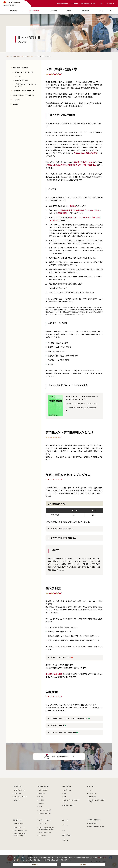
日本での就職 (92, 797)
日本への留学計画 (43, 786)
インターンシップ (93, 793)
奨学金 (41, 807)
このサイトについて (44, 820)
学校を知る (42, 793)
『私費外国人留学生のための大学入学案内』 (26, 85)
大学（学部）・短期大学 (20, 68)
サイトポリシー (43, 836)
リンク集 (65, 840)
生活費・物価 (67, 790)
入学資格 (18, 76)
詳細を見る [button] (83, 864)
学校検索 (16, 104)
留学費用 (41, 803)
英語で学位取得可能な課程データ (64, 732)
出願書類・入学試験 (22, 80)
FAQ (64, 830)
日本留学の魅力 (18, 786)
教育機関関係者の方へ (63, 3)
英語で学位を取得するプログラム (23, 95)
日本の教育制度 (43, 790)
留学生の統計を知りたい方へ (88, 3)
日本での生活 (67, 786)
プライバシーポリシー (45, 832)
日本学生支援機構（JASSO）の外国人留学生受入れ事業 (47, 828)
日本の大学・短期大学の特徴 (24, 72)
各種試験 (41, 800)
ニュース (65, 820)
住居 (65, 793)
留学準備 (41, 797)
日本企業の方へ (74, 3)
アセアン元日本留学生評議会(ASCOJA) (20, 835)
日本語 (111, 3)
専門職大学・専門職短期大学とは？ (24, 91)
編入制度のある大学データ (62, 657)
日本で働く (91, 786)
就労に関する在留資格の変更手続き (96, 801)
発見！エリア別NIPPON (20, 797)
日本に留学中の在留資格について (72, 801)
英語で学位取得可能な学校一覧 (63, 529)
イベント (65, 825)
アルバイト (92, 790)
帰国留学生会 (17, 820)
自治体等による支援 (69, 805)
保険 (65, 797)
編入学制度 (16, 100)
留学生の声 (17, 800)
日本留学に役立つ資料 (45, 813)
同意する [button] (35, 864)
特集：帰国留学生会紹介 (21, 831)
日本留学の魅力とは (19, 790)
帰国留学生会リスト (19, 827)
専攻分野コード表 (58, 725)
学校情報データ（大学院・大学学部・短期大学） (70, 718)
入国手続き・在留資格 (45, 810)
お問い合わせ (67, 835)
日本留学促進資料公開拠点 (77, 408)
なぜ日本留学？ (18, 793)
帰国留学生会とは (19, 824)
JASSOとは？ (43, 824)
